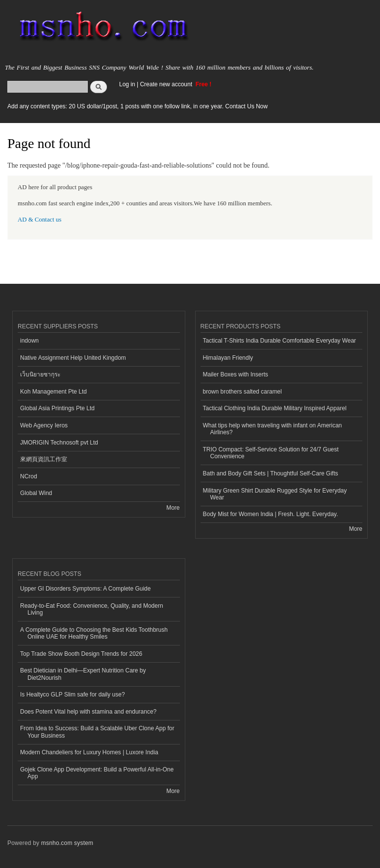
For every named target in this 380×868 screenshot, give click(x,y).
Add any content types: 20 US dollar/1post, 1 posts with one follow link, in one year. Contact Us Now (138, 106)
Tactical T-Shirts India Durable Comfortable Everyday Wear (280, 341)
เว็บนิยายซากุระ (40, 374)
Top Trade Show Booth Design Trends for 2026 (81, 654)
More (173, 508)
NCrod (29, 476)
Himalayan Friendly (228, 358)
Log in (127, 84)
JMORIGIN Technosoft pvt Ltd (59, 443)
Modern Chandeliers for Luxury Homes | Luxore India (89, 752)
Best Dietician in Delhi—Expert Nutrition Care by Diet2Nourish (83, 674)
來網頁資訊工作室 (44, 459)
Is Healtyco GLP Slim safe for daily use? (73, 694)
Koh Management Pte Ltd (53, 392)
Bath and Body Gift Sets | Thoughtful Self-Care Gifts (271, 473)
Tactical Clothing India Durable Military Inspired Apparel (275, 408)
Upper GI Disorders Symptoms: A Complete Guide (85, 589)
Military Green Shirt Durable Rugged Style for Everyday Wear (275, 494)
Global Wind (36, 493)
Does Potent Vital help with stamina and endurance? (88, 712)
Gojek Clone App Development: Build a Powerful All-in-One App (97, 773)
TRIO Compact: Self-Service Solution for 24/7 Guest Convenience (271, 453)
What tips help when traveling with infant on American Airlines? (273, 429)
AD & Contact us (39, 220)
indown (29, 341)
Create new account (167, 84)
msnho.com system (67, 843)
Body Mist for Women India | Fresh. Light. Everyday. (271, 514)
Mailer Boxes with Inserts (236, 374)
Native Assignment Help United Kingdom (73, 358)
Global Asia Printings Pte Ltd (57, 408)
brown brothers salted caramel (242, 392)
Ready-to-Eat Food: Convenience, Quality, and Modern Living (92, 609)
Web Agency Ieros (44, 425)
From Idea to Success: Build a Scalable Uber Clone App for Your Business (97, 732)
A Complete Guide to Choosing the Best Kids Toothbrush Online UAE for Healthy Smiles (94, 633)
